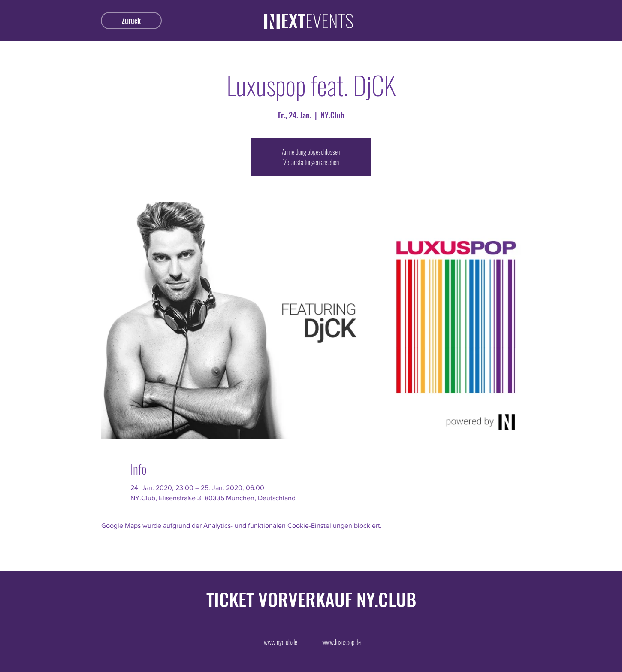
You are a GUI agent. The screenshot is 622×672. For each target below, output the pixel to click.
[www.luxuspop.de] (341, 642)
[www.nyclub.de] (281, 642)
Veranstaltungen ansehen (311, 162)
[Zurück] (131, 21)
